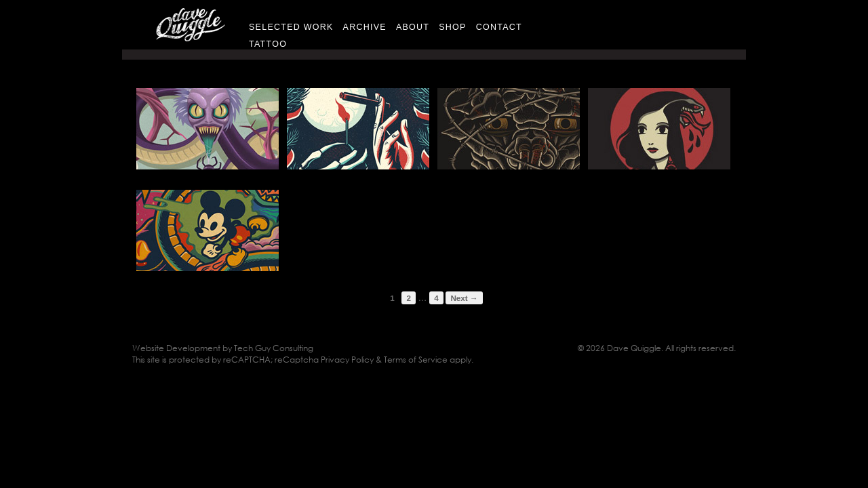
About (413, 27)
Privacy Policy (347, 360)
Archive (365, 27)
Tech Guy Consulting (274, 348)
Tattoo (268, 44)
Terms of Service (416, 360)
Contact (499, 27)
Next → (464, 298)
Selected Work (291, 27)
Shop (452, 27)
